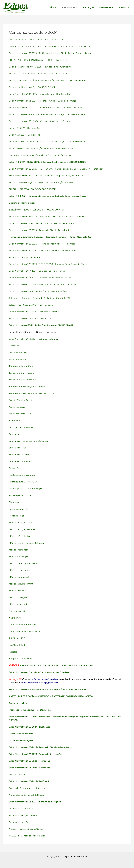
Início (52, 8)
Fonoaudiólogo (17, 516)
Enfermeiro (15, 434)
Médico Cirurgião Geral (21, 523)
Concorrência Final (19, 703)
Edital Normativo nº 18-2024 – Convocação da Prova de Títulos (41, 278)
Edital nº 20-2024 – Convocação (26, 135)
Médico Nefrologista (19, 557)
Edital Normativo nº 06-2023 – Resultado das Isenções (37, 754)
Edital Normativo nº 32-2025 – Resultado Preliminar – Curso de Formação (47, 108)
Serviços (89, 8)
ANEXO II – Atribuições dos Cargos (27, 829)
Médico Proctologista (20, 577)
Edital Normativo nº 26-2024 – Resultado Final (37, 210)
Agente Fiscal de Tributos (22, 400)
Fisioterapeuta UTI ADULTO (23, 482)
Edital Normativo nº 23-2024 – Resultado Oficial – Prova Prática (42, 230)
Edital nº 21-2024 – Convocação (25, 128)
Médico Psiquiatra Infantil (22, 584)
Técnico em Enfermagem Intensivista (28, 387)
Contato (123, 8)
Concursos (69, 8)
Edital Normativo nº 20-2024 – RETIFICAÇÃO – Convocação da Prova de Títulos (50, 264)
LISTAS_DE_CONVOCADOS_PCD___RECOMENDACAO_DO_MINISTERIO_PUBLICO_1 (53, 46)
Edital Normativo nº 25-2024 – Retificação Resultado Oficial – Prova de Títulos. (50, 217)
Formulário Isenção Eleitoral (24, 815)
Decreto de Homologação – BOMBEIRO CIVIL (33, 87)
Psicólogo (14, 652)
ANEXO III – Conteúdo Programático (28, 836)
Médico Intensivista (19, 550)
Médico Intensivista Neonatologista (27, 543)
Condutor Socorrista (19, 352)
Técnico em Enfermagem (22, 373)
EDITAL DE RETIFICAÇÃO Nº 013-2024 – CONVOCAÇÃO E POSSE (43, 182)
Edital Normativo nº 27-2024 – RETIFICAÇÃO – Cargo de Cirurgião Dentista (48, 176)
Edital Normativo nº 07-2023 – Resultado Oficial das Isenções (41, 747)
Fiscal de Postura (18, 359)
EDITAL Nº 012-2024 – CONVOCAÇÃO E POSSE (33, 189)
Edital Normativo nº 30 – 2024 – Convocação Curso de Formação (42, 121)
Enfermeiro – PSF (18, 448)
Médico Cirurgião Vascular (22, 529)
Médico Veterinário (19, 604)
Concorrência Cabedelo (21, 734)
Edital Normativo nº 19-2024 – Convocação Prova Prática (38, 271)
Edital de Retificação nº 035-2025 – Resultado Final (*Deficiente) (42, 67)
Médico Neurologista (20, 570)
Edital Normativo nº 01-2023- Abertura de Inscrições (36, 802)
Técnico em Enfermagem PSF (25, 380)
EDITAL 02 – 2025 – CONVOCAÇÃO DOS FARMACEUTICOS (39, 74)
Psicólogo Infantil (18, 645)
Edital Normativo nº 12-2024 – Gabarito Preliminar (35, 339)
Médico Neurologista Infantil (24, 563)
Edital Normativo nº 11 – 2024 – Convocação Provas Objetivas (40, 672)
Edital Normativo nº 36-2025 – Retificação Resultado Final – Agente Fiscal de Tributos (53, 53)
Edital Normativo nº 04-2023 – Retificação (31, 768)
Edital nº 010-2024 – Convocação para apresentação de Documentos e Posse (49, 196)
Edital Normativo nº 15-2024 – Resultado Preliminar (36, 312)
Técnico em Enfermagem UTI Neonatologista (33, 393)
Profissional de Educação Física (25, 631)
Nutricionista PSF (18, 611)
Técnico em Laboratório (21, 366)
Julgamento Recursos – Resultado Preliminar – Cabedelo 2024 (42, 298)
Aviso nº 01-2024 (17, 775)
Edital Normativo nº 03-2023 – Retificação (31, 781)
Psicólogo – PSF (17, 638)
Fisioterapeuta (16, 502)
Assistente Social (17, 407)
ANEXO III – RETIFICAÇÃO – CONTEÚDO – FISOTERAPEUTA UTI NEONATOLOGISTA (53, 696)
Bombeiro (14, 346)
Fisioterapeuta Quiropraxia (23, 475)
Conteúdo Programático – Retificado (28, 788)
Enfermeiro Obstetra (20, 461)
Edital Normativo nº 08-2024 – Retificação (31, 727)
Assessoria (106, 8)
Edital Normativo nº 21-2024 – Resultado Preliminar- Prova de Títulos (45, 251)
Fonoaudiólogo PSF (19, 509)
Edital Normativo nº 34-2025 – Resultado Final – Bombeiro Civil (41, 94)
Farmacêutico (16, 468)
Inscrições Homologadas (22, 741)
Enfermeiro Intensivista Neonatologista (29, 441)
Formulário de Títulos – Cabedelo (26, 257)
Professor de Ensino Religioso (24, 625)
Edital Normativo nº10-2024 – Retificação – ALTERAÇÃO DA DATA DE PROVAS (49, 689)
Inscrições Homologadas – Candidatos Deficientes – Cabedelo (41, 155)
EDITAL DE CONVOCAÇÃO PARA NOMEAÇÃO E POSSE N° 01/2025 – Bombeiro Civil (52, 80)
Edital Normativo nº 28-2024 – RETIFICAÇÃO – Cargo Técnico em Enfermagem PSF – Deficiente (59, 169)
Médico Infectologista (20, 536)
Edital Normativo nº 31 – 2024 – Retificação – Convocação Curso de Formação (49, 114)
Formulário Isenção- (19, 822)
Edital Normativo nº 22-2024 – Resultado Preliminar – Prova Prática (44, 244)
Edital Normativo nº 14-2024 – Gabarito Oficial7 (33, 318)
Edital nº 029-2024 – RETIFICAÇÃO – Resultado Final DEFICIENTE (43, 148)
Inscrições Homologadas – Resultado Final (31, 710)
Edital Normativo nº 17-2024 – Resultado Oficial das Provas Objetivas (44, 284)
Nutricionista (16, 618)
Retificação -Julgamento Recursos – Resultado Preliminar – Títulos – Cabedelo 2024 (53, 237)
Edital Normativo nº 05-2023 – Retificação (31, 761)
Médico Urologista (18, 597)
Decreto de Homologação (23, 203)
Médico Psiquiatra (18, 591)
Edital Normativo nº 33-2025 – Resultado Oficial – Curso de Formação (45, 101)
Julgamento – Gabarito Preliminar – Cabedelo (33, 305)
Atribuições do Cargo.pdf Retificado (27, 795)
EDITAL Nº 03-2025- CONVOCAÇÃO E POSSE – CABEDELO (40, 60)
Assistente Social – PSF (21, 414)
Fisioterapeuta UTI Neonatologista (27, 489)
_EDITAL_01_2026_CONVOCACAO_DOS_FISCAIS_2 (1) (37, 40)
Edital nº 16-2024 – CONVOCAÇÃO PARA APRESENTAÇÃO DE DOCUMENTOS (49, 142)
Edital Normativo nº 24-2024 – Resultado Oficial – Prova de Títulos (43, 223)
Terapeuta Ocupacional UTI (23, 659)
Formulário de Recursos (21, 809)
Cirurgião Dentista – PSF (21, 427)
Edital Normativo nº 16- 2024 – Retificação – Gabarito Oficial (40, 291)
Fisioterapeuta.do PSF (20, 495)
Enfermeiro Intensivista (21, 455)
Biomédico (14, 421)
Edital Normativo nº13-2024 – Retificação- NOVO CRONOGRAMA (43, 325)
